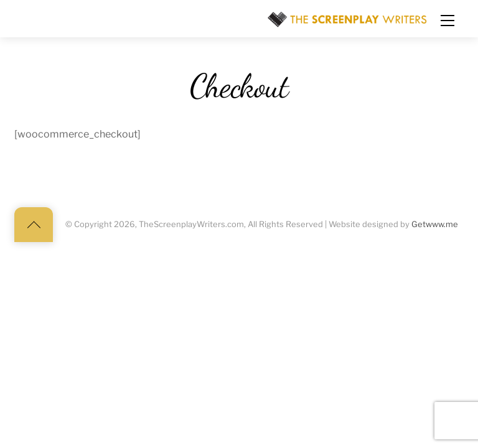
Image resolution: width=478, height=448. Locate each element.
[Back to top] (34, 225)
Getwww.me (435, 224)
